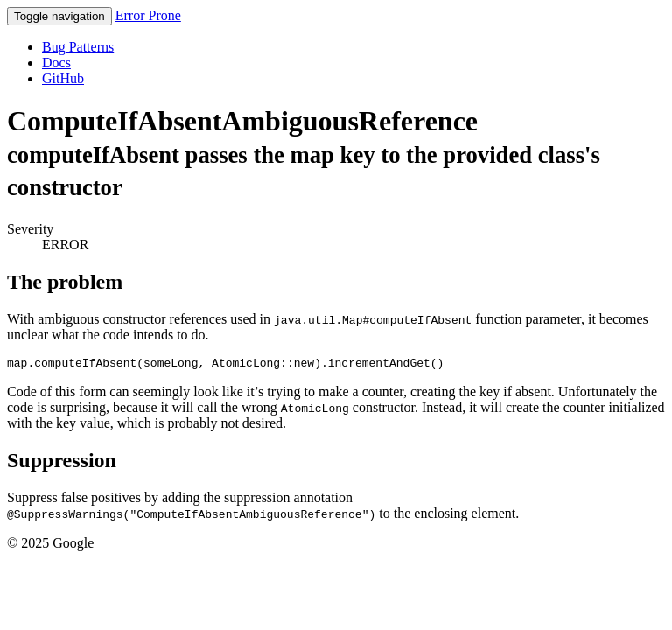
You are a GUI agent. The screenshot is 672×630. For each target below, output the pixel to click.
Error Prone (148, 15)
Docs (56, 63)
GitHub (63, 78)
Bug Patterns (78, 47)
